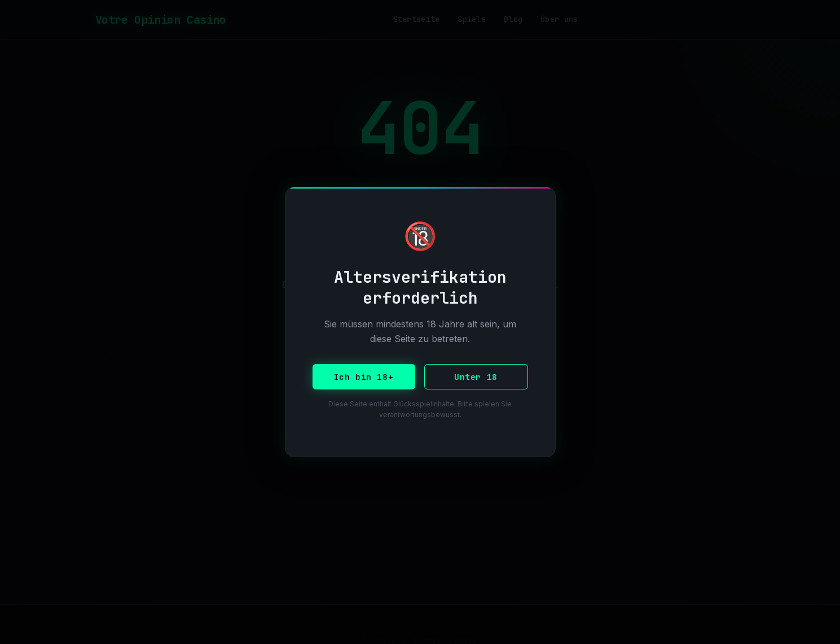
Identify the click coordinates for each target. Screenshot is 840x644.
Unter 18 (476, 377)
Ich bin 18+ (364, 377)
